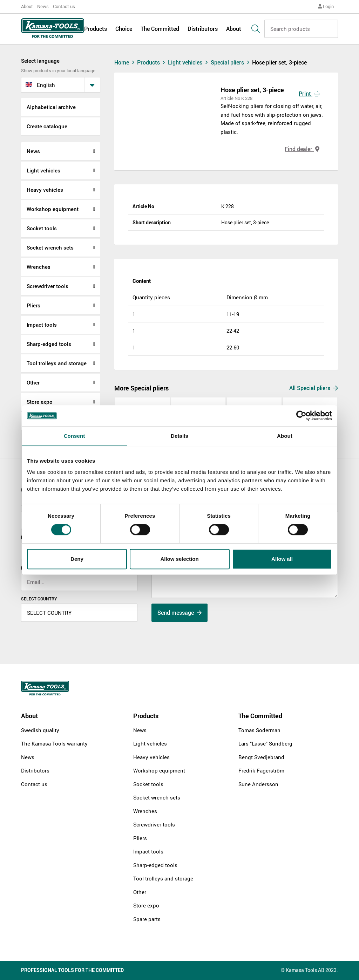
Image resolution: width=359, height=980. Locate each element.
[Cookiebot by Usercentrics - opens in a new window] (301, 416)
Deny (77, 559)
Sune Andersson (258, 784)
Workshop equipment (53, 209)
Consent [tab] (74, 436)
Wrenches (39, 267)
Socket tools (42, 228)
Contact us (64, 6)
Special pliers (232, 62)
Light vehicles (43, 170)
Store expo (40, 402)
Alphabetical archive (51, 107)
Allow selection (179, 559)
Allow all (282, 559)
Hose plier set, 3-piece (279, 62)
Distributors (203, 29)
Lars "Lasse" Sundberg (265, 743)
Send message (179, 613)
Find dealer (302, 149)
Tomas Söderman (259, 730)
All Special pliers (314, 388)
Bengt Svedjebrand (261, 757)
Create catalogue (47, 126)
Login (326, 6)
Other (33, 382)
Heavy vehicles (45, 190)
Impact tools (42, 325)
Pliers (33, 305)
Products (96, 29)
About (27, 6)
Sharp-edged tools (49, 344)
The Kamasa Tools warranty (54, 743)
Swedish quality (40, 730)
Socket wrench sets (50, 247)
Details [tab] (179, 436)
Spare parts (147, 919)
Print (309, 94)
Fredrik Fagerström (261, 770)
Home (125, 62)
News (43, 6)
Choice (124, 29)
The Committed (160, 29)
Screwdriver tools (48, 286)
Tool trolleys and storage (57, 363)
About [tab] (285, 436)
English (40, 85)
